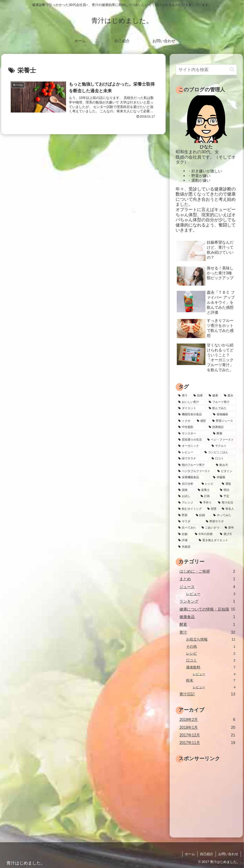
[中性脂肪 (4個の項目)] (191, 427)
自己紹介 (207, 854)
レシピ (211, 654)
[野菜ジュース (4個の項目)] (223, 421)
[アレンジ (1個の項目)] (186, 503)
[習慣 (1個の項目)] (212, 509)
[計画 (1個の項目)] (208, 496)
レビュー (211, 594)
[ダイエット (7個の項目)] (191, 408)
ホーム (190, 854)
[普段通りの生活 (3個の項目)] (190, 440)
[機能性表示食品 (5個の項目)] (193, 414)
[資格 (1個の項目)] (185, 490)
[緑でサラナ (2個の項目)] (192, 458)
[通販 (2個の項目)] (228, 484)
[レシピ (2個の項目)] (209, 484)
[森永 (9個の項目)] (229, 395)
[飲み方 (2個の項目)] (225, 465)
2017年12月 (207, 735)
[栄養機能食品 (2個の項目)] (193, 477)
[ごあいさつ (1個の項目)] (211, 528)
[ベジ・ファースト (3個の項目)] (221, 440)
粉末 (211, 681)
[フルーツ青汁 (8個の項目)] (221, 402)
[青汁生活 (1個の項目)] (226, 503)
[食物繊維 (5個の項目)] (224, 414)
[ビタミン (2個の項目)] (226, 471)
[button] (232, 69)
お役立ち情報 (211, 639)
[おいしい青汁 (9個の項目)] (191, 402)
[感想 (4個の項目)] (202, 421)
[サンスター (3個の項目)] (193, 433)
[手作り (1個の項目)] (206, 503)
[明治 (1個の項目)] (227, 490)
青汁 (207, 632)
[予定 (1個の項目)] (227, 496)
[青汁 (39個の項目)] (183, 395)
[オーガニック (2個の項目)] (192, 446)
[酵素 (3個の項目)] (224, 433)
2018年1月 (207, 727)
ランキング (207, 601)
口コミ (211, 660)
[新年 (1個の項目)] (229, 528)
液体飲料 (211, 667)
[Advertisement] (210, 794)
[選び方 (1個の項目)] (227, 534)
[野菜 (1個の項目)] (184, 515)
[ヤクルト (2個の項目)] (223, 446)
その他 (211, 647)
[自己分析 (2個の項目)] (187, 484)
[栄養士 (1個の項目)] (206, 490)
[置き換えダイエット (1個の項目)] (216, 540)
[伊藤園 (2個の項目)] (224, 477)
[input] (206, 70)
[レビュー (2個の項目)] (189, 452)
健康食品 (207, 617)
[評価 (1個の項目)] (186, 540)
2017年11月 (207, 743)
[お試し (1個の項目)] (187, 496)
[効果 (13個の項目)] (198, 395)
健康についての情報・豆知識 (207, 609)
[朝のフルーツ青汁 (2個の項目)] (194, 465)
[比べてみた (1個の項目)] (187, 528)
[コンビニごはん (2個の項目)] (219, 452)
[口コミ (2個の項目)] (223, 458)
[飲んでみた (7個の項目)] (221, 408)
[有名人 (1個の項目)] (228, 509)
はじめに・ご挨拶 (207, 571)
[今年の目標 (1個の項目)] (205, 534)
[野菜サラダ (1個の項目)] (220, 521)
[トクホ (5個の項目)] (185, 421)
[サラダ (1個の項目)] (189, 521)
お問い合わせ (228, 854)
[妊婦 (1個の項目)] (202, 515)
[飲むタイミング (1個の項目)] (190, 509)
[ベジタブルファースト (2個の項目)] (195, 471)
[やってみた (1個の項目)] (224, 515)
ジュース (207, 587)
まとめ (207, 579)
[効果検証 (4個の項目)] (221, 427)
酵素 (207, 624)
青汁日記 (207, 694)
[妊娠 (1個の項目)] (184, 534)
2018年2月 (207, 720)
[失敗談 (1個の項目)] (206, 547)
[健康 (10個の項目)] (214, 395)
